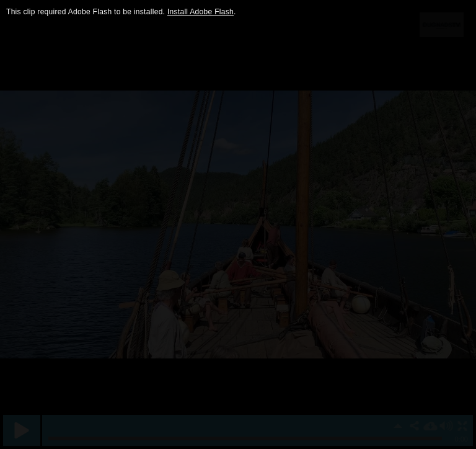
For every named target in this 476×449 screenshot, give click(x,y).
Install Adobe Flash (201, 12)
